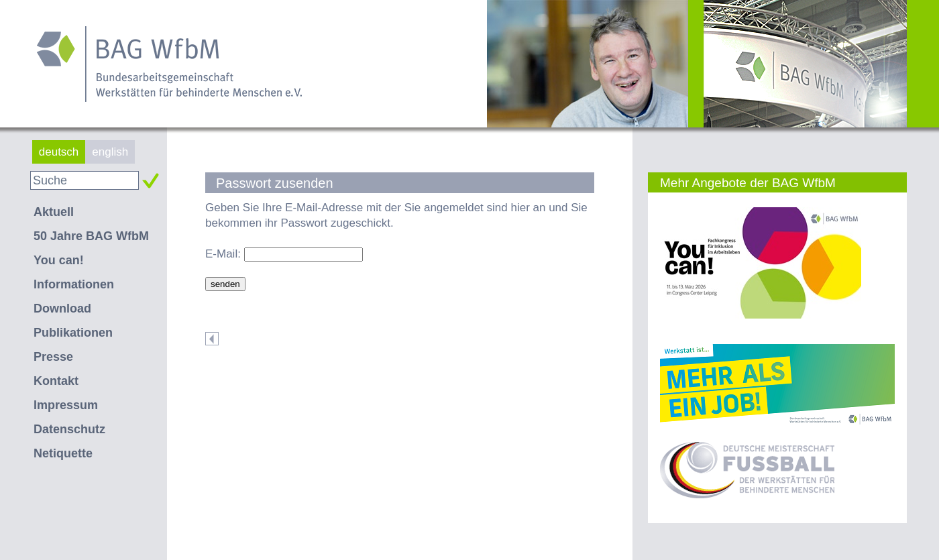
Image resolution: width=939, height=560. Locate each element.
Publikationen (73, 333)
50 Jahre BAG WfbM (91, 236)
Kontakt (56, 381)
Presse (53, 357)
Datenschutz (69, 429)
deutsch (59, 152)
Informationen (74, 284)
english (110, 152)
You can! (59, 260)
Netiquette (63, 453)
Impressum (66, 405)
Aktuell (54, 212)
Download (62, 309)
